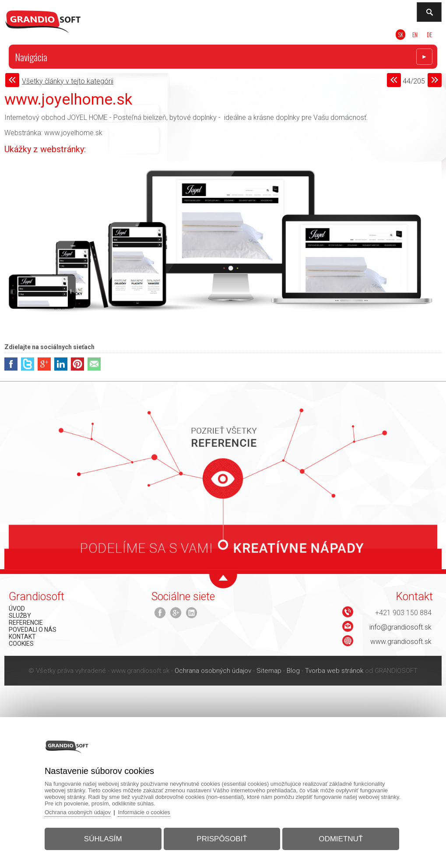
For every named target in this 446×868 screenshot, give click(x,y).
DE (429, 35)
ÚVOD (17, 609)
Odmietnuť (341, 839)
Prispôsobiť (222, 839)
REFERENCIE (26, 623)
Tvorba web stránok (334, 671)
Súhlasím (103, 839)
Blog (293, 671)
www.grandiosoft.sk (401, 642)
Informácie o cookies (144, 812)
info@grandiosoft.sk (400, 627)
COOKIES (21, 644)
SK (400, 35)
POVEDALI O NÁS (33, 630)
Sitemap (269, 671)
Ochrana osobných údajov (213, 671)
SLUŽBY (20, 616)
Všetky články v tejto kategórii (68, 81)
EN (415, 35)
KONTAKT (22, 637)
